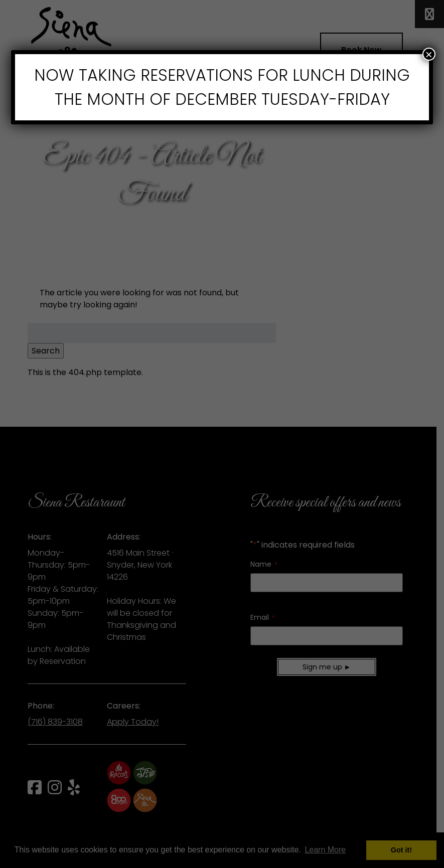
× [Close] (429, 54)
